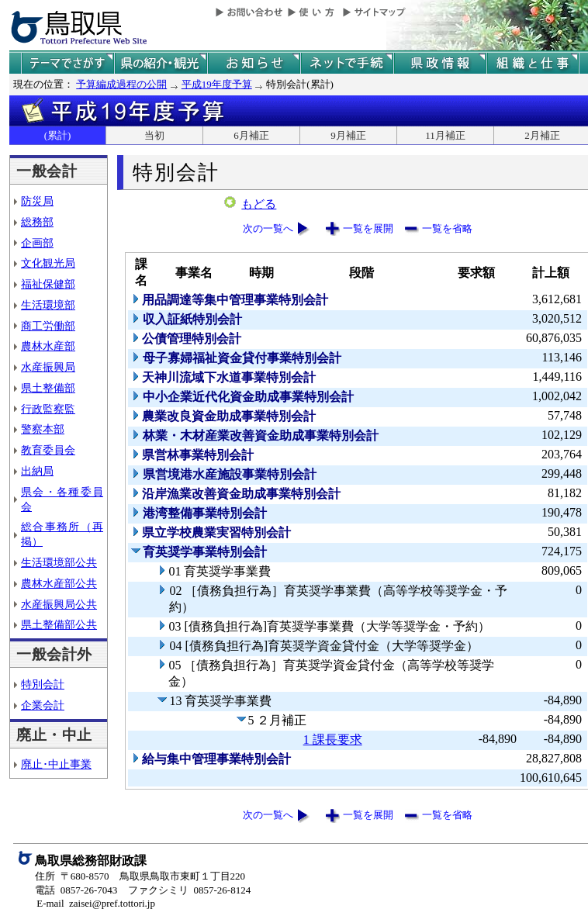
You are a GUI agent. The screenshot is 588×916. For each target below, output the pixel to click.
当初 (154, 135)
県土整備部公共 (59, 624)
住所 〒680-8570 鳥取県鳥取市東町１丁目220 (140, 876)
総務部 (37, 222)
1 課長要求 (333, 740)
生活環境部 (48, 305)
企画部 (37, 243)
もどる (259, 204)
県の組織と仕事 (533, 63)
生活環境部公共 (59, 562)
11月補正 (445, 135)
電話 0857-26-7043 (76, 890)
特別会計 (43, 684)
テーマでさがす (67, 63)
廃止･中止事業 (56, 764)
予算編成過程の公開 (121, 84)
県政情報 (440, 63)
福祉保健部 (48, 284)
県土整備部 (48, 388)
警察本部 (43, 429)
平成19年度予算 (217, 84)
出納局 (37, 471)
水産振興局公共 (59, 604)
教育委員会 (48, 450)
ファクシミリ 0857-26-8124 (189, 890)
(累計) (58, 135)
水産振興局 (48, 367)
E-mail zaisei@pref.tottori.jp (96, 903)
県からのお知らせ (254, 63)
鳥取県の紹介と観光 (161, 63)
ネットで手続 (347, 63)
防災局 (37, 201)
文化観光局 (48, 263)
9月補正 (348, 135)
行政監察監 (48, 409)
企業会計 (43, 705)
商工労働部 (48, 326)
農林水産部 (48, 346)
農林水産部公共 (59, 583)
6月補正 (251, 135)
